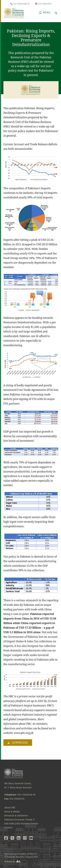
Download (20, 743)
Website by (10, 861)
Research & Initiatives (16, 815)
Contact (8, 828)
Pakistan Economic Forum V (19, 820)
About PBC (10, 807)
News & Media (12, 812)
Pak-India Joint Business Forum (21, 823)
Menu (47, 13)
